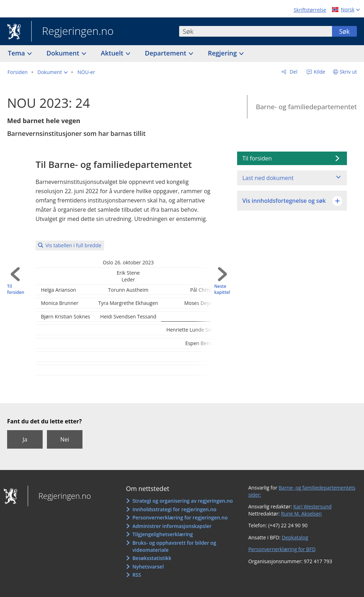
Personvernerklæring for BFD (282, 549)
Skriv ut (349, 72)
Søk (344, 31)
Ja (25, 439)
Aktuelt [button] (113, 53)
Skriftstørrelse (310, 10)
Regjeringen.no (73, 32)
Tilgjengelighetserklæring (162, 534)
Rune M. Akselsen (302, 514)
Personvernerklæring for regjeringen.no (180, 517)
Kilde (319, 72)
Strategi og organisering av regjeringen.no (183, 501)
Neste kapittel (222, 289)
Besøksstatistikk (152, 558)
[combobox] (256, 31)
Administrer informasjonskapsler (172, 526)
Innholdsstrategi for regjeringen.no (174, 509)
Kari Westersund (312, 506)
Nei (65, 439)
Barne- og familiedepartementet (306, 107)
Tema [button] (17, 53)
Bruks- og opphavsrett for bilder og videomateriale (174, 546)
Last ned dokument (268, 178)
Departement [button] (167, 53)
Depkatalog (295, 537)
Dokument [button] (64, 53)
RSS (136, 575)
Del (293, 72)
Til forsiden (16, 289)
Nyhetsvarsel (148, 567)
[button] (52, 72)
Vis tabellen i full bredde (73, 245)
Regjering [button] (223, 53)
